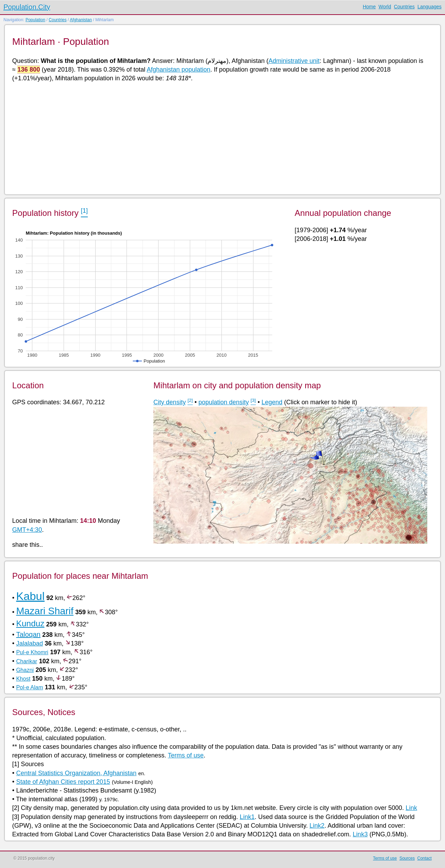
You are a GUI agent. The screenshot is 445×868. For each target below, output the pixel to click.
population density (224, 402)
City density (169, 402)
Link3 (360, 834)
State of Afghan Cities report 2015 (63, 782)
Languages (430, 7)
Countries (404, 7)
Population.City (27, 7)
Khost (23, 679)
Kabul (30, 596)
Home (369, 7)
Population (35, 20)
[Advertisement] (221, 138)
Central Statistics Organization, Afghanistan (76, 773)
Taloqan (28, 634)
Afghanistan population (179, 70)
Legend (272, 402)
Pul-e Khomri (32, 652)
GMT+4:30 (27, 530)
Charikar (26, 661)
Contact (424, 858)
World (385, 7)
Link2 (317, 826)
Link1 (247, 817)
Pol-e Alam (29, 687)
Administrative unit (294, 61)
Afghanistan (81, 20)
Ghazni (25, 670)
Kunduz (30, 623)
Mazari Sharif (45, 611)
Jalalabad (29, 643)
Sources (407, 858)
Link (411, 808)
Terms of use (186, 755)
